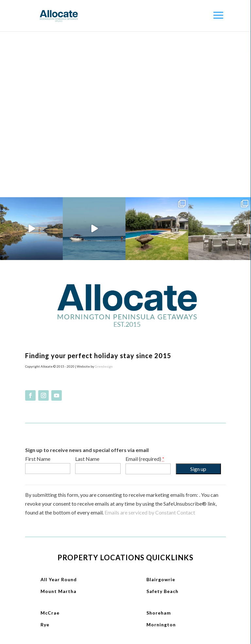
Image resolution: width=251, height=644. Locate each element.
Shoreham (159, 613)
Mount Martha (59, 591)
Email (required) (145, 459)
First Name (38, 459)
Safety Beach (162, 591)
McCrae (50, 613)
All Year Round (59, 579)
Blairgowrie (161, 579)
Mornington (161, 625)
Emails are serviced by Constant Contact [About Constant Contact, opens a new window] (150, 512)
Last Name (87, 459)
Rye (45, 625)
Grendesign (104, 366)
